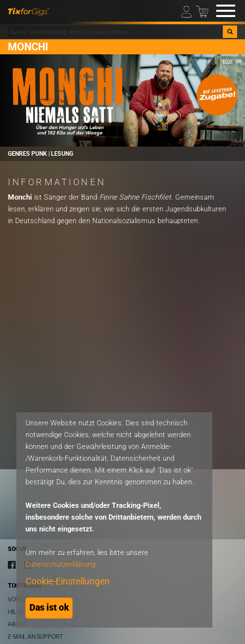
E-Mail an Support (35, 636)
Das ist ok (49, 607)
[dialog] (114, 520)
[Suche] (230, 32)
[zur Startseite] (28, 11)
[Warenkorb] (202, 11)
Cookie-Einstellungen (68, 581)
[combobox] (116, 32)
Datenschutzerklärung (60, 564)
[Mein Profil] (188, 11)
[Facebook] (12, 564)
